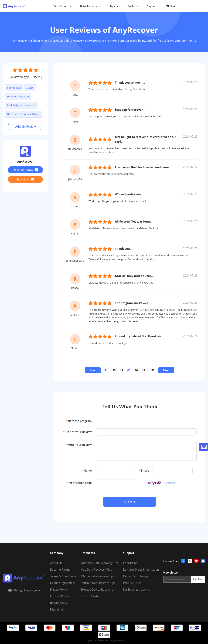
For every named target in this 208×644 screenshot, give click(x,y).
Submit (129, 502)
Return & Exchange (136, 576)
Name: (87, 471)
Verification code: (80, 483)
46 (136, 370)
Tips (114, 6)
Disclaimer (57, 609)
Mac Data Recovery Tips (96, 570)
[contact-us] (204, 447)
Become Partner (61, 570)
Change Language (24, 590)
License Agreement (63, 583)
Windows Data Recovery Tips (100, 563)
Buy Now (25, 179)
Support (152, 6)
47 (144, 370)
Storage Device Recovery (97, 590)
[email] (177, 579)
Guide (133, 6)
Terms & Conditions (63, 576)
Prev (93, 370)
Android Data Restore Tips (98, 583)
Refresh (170, 483)
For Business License (137, 590)
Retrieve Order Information (141, 570)
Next (166, 370)
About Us (56, 563)
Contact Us (130, 563)
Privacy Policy (59, 590)
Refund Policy (59, 603)
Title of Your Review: (78, 432)
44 (121, 370)
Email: (144, 471)
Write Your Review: (79, 445)
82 (153, 370)
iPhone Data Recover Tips (98, 576)
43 (114, 370)
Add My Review (25, 127)
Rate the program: (79, 421)
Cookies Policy (59, 596)
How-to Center (90, 596)
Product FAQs (132, 583)
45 (129, 370)
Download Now (25, 170)
